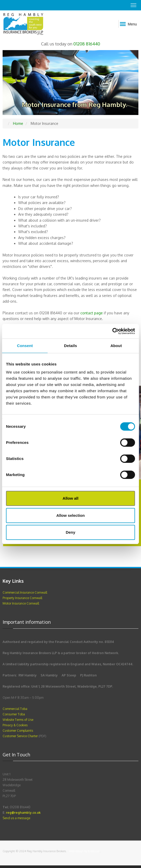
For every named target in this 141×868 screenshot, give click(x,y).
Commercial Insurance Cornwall (25, 592)
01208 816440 (87, 44)
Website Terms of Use (18, 720)
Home (18, 123)
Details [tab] (70, 346)
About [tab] (116, 346)
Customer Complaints (18, 731)
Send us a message (16, 818)
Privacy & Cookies (15, 725)
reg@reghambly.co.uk (23, 813)
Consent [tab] (25, 346)
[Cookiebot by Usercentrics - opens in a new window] (112, 331)
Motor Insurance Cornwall (21, 603)
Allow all (71, 498)
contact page (92, 313)
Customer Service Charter (21, 736)
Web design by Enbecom (84, 851)
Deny (71, 532)
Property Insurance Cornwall (22, 598)
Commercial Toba (15, 709)
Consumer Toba (14, 714)
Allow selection (70, 515)
